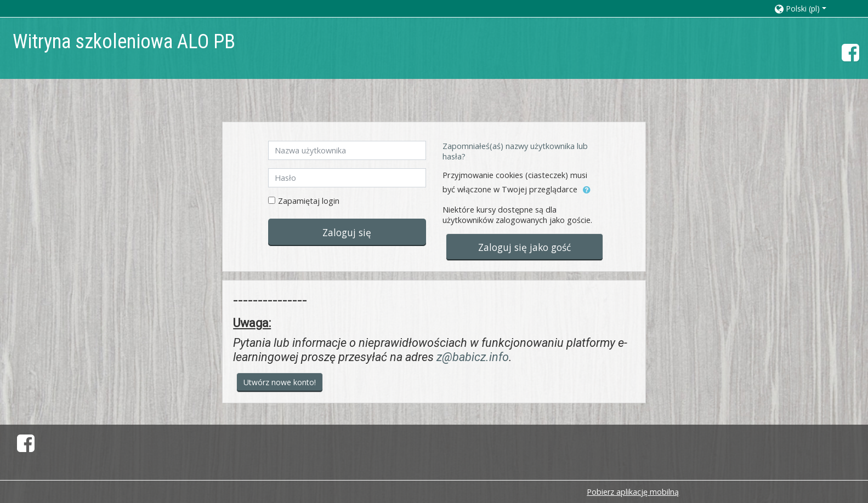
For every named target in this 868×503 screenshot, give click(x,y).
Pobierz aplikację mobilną (633, 492)
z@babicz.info (473, 357)
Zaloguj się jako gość (524, 247)
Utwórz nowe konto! (280, 382)
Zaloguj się (347, 232)
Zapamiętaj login (309, 201)
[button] (810, 8)
